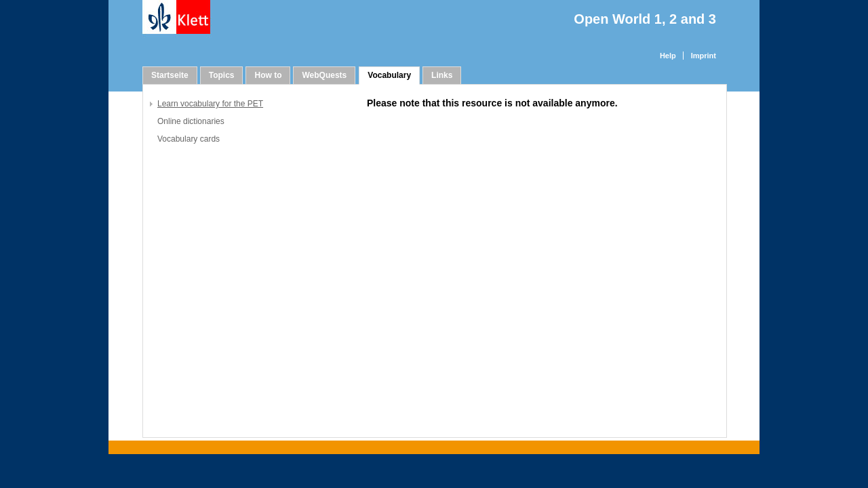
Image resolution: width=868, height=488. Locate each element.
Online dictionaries (191, 121)
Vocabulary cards (189, 139)
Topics (222, 75)
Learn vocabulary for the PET (210, 104)
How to (268, 75)
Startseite (170, 75)
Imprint (704, 56)
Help (668, 56)
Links (442, 75)
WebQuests (324, 75)
